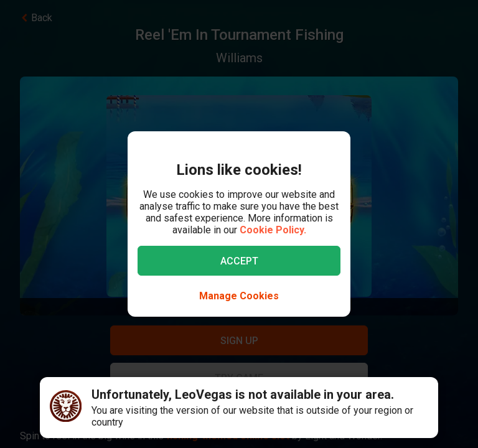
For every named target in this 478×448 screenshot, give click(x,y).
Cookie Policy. (273, 230)
